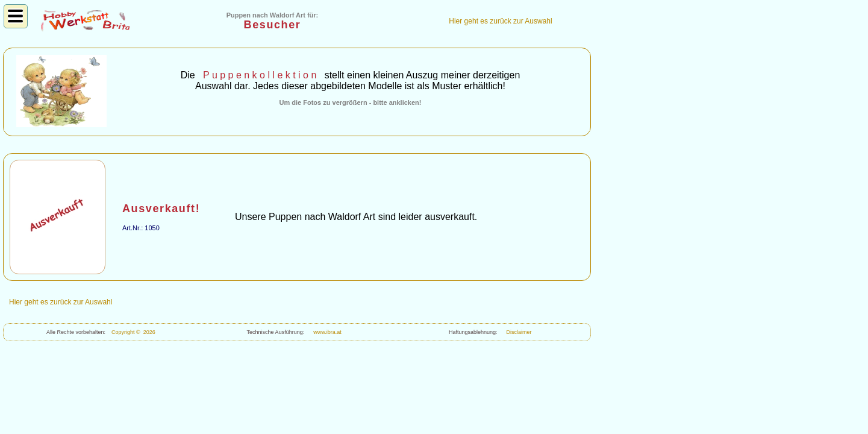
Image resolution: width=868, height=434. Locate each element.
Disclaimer (518, 332)
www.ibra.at (326, 332)
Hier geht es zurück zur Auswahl (500, 21)
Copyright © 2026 (133, 332)
